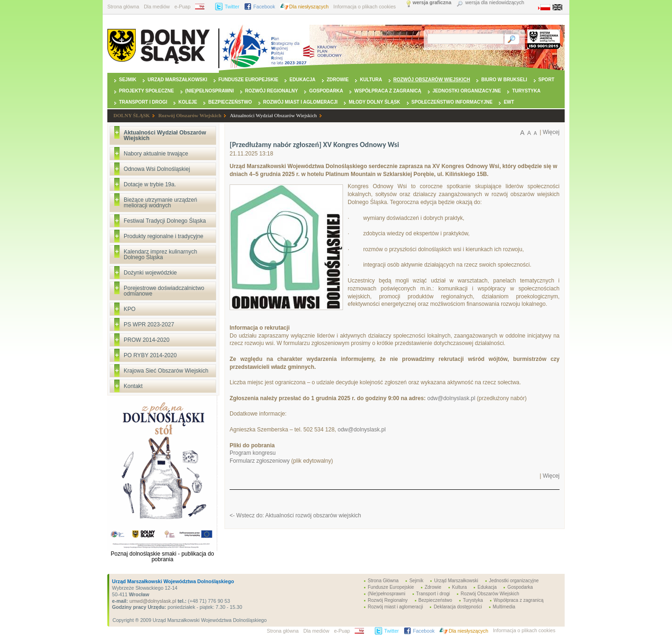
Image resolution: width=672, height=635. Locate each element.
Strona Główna (383, 581)
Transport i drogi (143, 102)
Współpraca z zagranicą (388, 91)
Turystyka (526, 91)
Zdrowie (338, 80)
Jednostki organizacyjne (467, 91)
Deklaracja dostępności (458, 607)
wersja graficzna (432, 3)
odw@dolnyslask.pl (451, 398)
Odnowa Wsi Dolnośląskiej (157, 169)
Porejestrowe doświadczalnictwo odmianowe (164, 291)
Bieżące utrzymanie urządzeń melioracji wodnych (160, 203)
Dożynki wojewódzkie (150, 273)
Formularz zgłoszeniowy (260, 461)
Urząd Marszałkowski (177, 80)
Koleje (188, 102)
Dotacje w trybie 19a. (150, 184)
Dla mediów (157, 7)
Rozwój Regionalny (271, 91)
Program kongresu (253, 453)
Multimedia (504, 607)
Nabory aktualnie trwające (156, 154)
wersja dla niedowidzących (495, 3)
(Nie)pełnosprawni (210, 91)
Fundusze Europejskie (248, 80)
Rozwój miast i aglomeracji (301, 102)
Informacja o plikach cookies (364, 7)
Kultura (371, 80)
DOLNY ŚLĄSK (132, 115)
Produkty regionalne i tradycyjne (164, 236)
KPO (129, 309)
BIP (203, 7)
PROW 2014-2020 (147, 340)
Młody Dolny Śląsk (374, 102)
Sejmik (128, 80)
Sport (546, 80)
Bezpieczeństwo (230, 102)
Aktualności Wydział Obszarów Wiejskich (273, 115)
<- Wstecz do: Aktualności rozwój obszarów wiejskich (295, 515)
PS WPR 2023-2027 (149, 325)
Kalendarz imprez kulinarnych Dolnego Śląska (160, 254)
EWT (509, 102)
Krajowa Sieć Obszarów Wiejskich (166, 371)
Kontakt (133, 386)
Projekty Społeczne (147, 91)
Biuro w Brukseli (504, 80)
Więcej (551, 132)
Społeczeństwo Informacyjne (452, 102)
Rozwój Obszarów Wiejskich (432, 80)
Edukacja (302, 80)
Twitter (232, 7)
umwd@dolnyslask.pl (152, 601)
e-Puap (182, 7)
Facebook (264, 7)
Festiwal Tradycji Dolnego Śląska (165, 221)
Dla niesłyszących (309, 7)
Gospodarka (326, 91)
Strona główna (123, 7)
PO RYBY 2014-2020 (150, 355)
